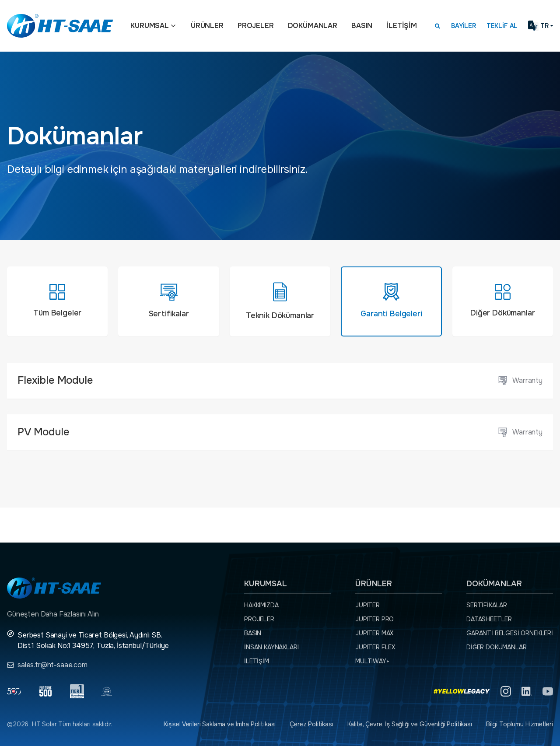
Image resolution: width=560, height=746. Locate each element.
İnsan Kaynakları (271, 647)
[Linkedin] (527, 691)
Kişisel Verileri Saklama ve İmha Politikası (220, 724)
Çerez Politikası (311, 724)
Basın (362, 26)
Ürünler (207, 26)
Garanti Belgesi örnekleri (510, 633)
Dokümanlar (313, 26)
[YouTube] (548, 691)
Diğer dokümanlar (496, 647)
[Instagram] (506, 691)
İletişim (402, 26)
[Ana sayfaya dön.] (60, 26)
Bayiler (464, 26)
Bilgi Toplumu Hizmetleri (520, 724)
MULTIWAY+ (372, 661)
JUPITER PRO (374, 619)
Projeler (256, 26)
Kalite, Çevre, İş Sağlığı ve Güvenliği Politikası (410, 724)
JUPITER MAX (374, 633)
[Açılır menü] (173, 26)
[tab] (57, 301)
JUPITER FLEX (375, 647)
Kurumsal (150, 26)
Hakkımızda (261, 605)
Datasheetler (489, 619)
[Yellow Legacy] (462, 691)
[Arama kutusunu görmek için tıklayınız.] (437, 26)
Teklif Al (502, 26)
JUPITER (367, 605)
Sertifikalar (487, 605)
